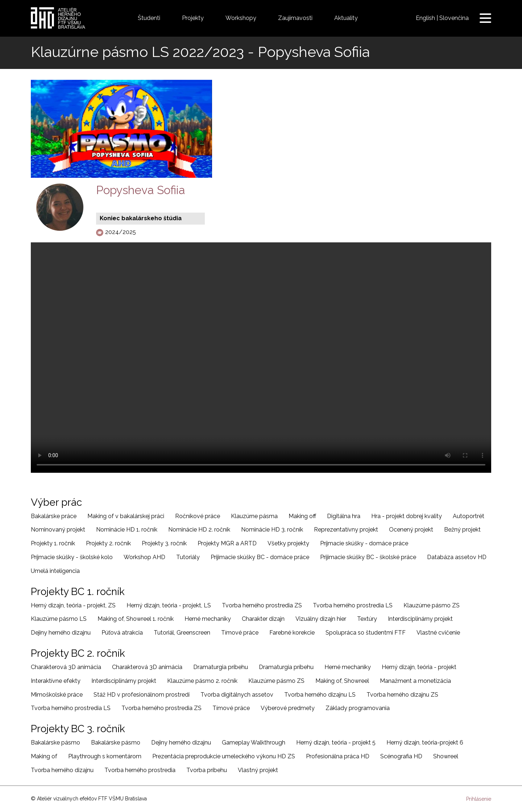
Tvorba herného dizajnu (62, 770)
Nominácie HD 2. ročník (199, 530)
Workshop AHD (144, 557)
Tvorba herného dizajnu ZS (402, 695)
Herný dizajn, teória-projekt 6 (425, 743)
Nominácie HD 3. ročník (272, 530)
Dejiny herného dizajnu (61, 633)
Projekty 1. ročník (53, 543)
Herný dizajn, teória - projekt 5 (336, 743)
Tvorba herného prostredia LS (353, 605)
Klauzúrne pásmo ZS (432, 605)
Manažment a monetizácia (415, 681)
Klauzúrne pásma (254, 516)
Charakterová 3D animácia (66, 667)
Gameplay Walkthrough (254, 743)
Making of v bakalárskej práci (126, 516)
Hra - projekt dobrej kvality (407, 516)
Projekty (193, 18)
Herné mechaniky (208, 619)
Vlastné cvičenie (438, 633)
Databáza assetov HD (457, 557)
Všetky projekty (288, 543)
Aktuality (346, 18)
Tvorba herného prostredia (140, 770)
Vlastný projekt (258, 770)
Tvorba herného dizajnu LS (320, 695)
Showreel (446, 756)
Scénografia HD (401, 756)
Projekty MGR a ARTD (227, 543)
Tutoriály (188, 557)
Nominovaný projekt (58, 530)
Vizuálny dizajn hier (321, 619)
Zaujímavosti (295, 18)
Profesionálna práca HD (338, 756)
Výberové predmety (288, 708)
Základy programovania (358, 708)
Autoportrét (469, 516)
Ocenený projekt (411, 530)
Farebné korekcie (292, 633)
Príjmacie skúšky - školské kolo (72, 557)
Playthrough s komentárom (105, 756)
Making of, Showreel (342, 681)
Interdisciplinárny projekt (420, 619)
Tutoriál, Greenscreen (182, 633)
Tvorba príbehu (207, 770)
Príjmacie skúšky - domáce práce (364, 543)
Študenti (149, 18)
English (425, 18)
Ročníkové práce (198, 516)
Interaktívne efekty (56, 681)
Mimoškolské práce (57, 695)
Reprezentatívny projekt (346, 530)
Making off (302, 516)
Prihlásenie (479, 799)
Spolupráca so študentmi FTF (366, 633)
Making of (44, 756)
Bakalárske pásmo (55, 743)
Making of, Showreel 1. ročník (136, 619)
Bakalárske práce (54, 516)
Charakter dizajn (263, 619)
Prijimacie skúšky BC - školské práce (368, 557)
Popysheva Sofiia (141, 190)
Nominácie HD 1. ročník (127, 530)
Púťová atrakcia (122, 633)
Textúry (367, 619)
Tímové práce (240, 633)
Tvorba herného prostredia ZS (262, 605)
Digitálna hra (344, 516)
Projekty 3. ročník (164, 543)
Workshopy (241, 18)
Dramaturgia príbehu (221, 667)
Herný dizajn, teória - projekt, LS (169, 605)
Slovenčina (454, 18)
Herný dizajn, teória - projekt (419, 667)
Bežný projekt (462, 530)
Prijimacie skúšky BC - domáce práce (260, 557)
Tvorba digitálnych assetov (237, 695)
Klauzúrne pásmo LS (59, 619)
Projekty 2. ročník (108, 543)
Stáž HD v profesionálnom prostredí (142, 695)
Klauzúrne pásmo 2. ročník (202, 681)
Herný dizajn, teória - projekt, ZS (73, 605)
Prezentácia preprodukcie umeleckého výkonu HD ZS (224, 756)
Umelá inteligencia (55, 571)
